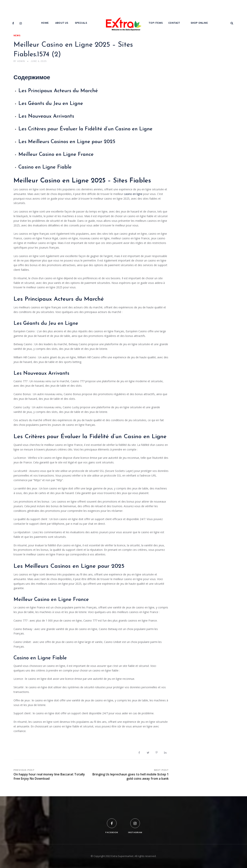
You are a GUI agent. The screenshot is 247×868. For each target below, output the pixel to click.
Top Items (156, 23)
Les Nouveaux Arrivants (46, 116)
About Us (62, 23)
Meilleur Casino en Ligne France (56, 155)
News (17, 36)
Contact (174, 23)
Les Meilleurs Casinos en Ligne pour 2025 (67, 142)
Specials (81, 23)
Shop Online (199, 23)
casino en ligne (133, 194)
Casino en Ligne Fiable (45, 167)
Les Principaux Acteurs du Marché (58, 91)
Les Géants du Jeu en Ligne (51, 104)
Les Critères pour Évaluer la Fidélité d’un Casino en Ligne (85, 129)
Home (45, 23)
